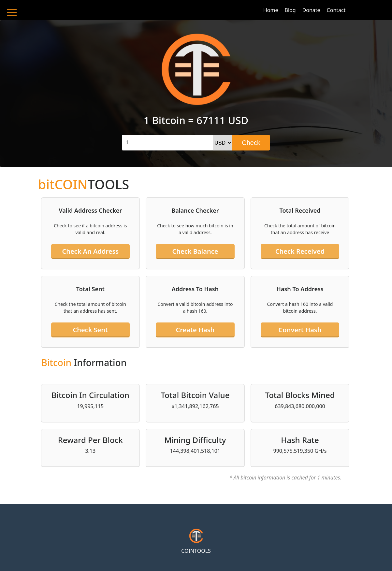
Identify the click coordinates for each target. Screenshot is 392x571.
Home (271, 10)
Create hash (195, 330)
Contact (336, 10)
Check (251, 143)
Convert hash (300, 330)
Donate (311, 10)
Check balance (195, 251)
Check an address (90, 251)
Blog (290, 10)
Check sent (90, 330)
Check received (300, 251)
